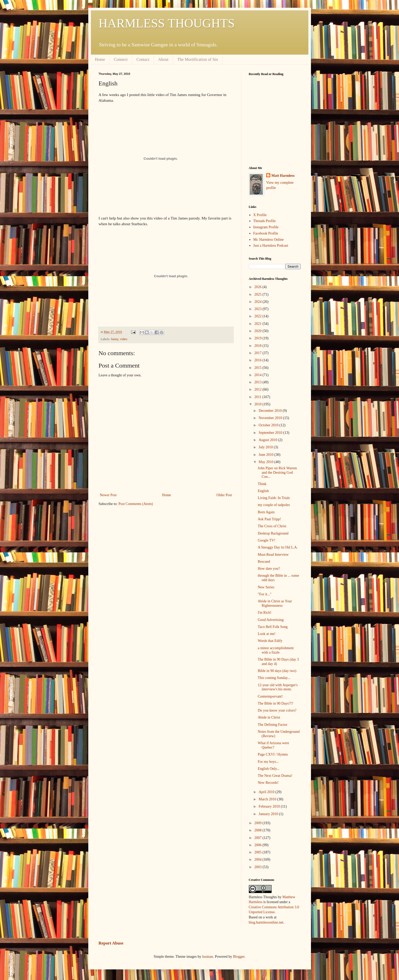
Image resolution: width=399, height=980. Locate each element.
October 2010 (269, 425)
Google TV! (266, 540)
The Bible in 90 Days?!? (275, 703)
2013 (258, 382)
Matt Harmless (283, 176)
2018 (258, 346)
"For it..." (264, 594)
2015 (258, 368)
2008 (258, 830)
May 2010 (267, 462)
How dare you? (269, 569)
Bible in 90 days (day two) (277, 671)
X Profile (260, 215)
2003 (258, 867)
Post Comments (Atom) (136, 504)
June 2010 (267, 455)
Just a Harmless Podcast (271, 246)
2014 (258, 375)
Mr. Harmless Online (269, 240)
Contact (143, 59)
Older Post (224, 495)
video (124, 339)
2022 (258, 316)
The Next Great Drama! (275, 776)
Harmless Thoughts (263, 897)
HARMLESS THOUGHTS (167, 23)
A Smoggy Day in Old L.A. (278, 547)
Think (262, 484)
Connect (121, 59)
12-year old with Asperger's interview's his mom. (278, 687)
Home (100, 59)
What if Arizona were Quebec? (273, 745)
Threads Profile (264, 221)
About (163, 59)
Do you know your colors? (277, 710)
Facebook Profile (266, 233)
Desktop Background (273, 533)
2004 (258, 860)
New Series (266, 587)
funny (115, 339)
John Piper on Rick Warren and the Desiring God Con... (277, 473)
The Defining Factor (272, 725)
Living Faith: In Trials (274, 498)
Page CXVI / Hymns (273, 754)
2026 (258, 287)
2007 (258, 838)
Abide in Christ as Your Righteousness (275, 603)
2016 (258, 360)
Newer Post (108, 495)
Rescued (264, 562)
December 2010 (271, 411)
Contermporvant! (270, 696)
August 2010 (268, 440)
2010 (258, 404)
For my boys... (268, 762)
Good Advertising (271, 620)
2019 (258, 338)
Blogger (239, 957)
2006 (258, 845)
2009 (258, 823)
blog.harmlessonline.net (266, 922)
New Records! (268, 783)
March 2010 (268, 799)
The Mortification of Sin (198, 59)
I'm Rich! (264, 613)
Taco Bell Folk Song (273, 627)
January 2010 (269, 814)
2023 (258, 309)
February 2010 (270, 806)
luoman (208, 957)
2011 (258, 397)
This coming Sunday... (274, 678)
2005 (258, 852)
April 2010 (267, 792)
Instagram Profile (266, 227)
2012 (258, 389)
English (263, 491)
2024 (258, 302)
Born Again (266, 512)
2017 (258, 353)
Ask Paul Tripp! (269, 519)
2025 (258, 294)
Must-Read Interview (273, 555)
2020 (258, 331)
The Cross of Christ (272, 526)
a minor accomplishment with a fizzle (275, 650)
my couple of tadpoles (274, 505)
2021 (258, 324)
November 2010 (271, 418)
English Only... (269, 769)
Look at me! (266, 634)
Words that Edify (270, 641)
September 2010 (271, 433)
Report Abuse (111, 943)
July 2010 (266, 447)
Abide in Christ (269, 717)
